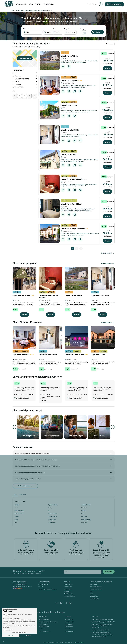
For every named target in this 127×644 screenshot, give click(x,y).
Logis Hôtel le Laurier (69, 105)
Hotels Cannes (69, 629)
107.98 (107, 110)
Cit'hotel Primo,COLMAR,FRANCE (100, 630)
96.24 (107, 159)
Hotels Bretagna (43, 629)
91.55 (107, 184)
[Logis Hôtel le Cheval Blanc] (50, 209)
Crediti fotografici (95, 599)
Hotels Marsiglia (69, 622)
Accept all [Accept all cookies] (29, 635)
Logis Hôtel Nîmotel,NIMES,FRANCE (101, 632)
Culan (16, 520)
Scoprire (108, 68)
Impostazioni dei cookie (96, 589)
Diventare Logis (68, 584)
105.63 (107, 61)
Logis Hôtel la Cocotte (69, 155)
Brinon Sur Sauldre (20, 514)
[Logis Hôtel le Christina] (24, 278)
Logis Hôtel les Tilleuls (70, 56)
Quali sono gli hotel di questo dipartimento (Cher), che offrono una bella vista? (36, 460)
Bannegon (84, 508)
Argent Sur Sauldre (53, 505)
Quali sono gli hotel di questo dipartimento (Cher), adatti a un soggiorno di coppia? (38, 466)
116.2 (107, 85)
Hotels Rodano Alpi (44, 620)
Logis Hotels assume (70, 596)
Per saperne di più (49, 4)
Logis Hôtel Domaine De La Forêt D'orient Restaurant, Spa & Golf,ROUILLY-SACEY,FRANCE (102, 626)
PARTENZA (56, 29)
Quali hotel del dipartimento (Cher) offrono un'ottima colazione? (32, 453)
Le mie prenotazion (43, 584)
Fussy (16, 523)
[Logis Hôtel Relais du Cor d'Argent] (50, 184)
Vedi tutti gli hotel (108, 253)
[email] (82, 572)
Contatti (40, 587)
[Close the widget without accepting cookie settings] (10, 609)
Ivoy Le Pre (84, 523)
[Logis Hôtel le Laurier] (50, 110)
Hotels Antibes (69, 624)
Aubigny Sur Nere (86, 505)
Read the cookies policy (9, 630)
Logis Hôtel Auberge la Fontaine (74, 229)
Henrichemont (52, 523)
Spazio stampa (68, 589)
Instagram (66, 603)
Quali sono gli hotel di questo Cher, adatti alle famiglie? (30, 473)
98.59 (107, 209)
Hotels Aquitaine (43, 624)
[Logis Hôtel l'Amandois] (50, 85)
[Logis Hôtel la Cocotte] (50, 159)
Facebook (62, 603)
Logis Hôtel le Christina (23, 295)
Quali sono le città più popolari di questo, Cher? (28, 479)
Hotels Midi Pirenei (44, 627)
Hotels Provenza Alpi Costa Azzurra (48, 622)
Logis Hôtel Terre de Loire (77, 354)
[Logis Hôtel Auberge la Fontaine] (50, 233)
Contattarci (67, 591)
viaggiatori (67, 29)
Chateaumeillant (52, 517)
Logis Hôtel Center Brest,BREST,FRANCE (102, 620)
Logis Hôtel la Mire (98, 354)
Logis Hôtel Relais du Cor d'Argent (74, 179)
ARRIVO (45, 29)
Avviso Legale (94, 584)
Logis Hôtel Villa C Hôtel (70, 130)
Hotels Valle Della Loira (45, 631)
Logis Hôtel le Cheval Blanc (71, 204)
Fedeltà (38, 4)
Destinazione (27, 29)
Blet (49, 511)
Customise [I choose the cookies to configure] (11, 635)
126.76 (107, 135)
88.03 (107, 233)
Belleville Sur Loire (19, 511)
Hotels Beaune (69, 627)
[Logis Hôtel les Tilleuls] (50, 61)
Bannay (50, 508)
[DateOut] (58, 32)
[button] (3, 641)
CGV (91, 591)
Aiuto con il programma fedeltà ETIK (48, 589)
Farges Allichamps (86, 520)
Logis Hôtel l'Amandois (71, 81)
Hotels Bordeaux (70, 631)
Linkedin (71, 603)
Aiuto (91, 594)
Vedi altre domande (25, 486)
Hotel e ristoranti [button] (21, 4)
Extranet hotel (68, 587)
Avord (16, 508)
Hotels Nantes (69, 620)
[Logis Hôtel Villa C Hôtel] (50, 135)
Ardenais (17, 505)
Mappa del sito (94, 596)
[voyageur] (70, 32)
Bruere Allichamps (53, 514)
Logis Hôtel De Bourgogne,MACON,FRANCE (103, 622)
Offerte (31, 4)
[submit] (109, 572)
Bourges (84, 511)
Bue (82, 514)
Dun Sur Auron (52, 520)
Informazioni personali (96, 587)
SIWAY (82, 642)
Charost (17, 517)
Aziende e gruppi (68, 594)
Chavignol (84, 517)
